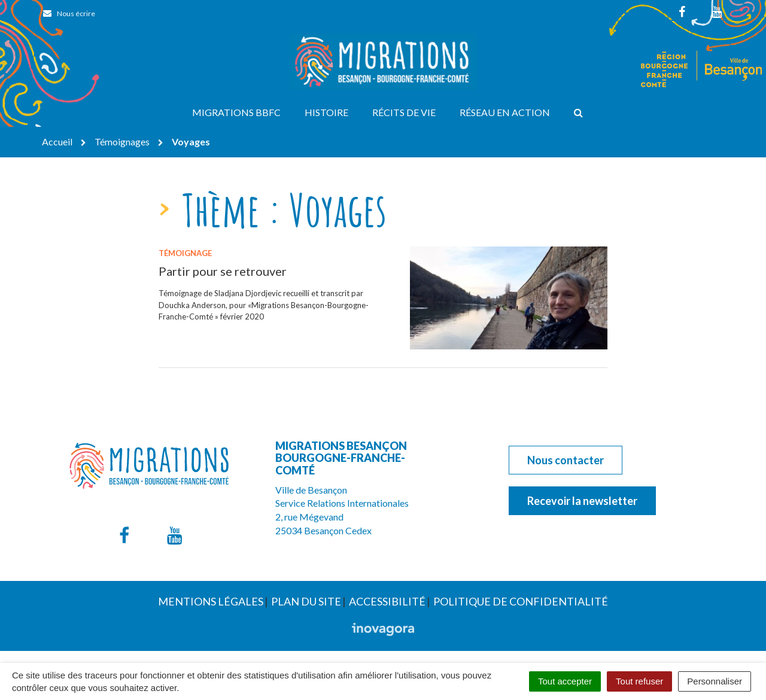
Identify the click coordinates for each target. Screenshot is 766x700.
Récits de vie (404, 112)
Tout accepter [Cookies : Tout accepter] (565, 681)
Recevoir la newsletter (582, 501)
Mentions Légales (211, 601)
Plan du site (306, 601)
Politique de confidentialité (521, 601)
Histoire (326, 112)
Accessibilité (387, 601)
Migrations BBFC (236, 112)
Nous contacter (566, 460)
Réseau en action (505, 112)
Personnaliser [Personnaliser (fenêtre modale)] (715, 681)
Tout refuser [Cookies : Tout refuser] (639, 681)
